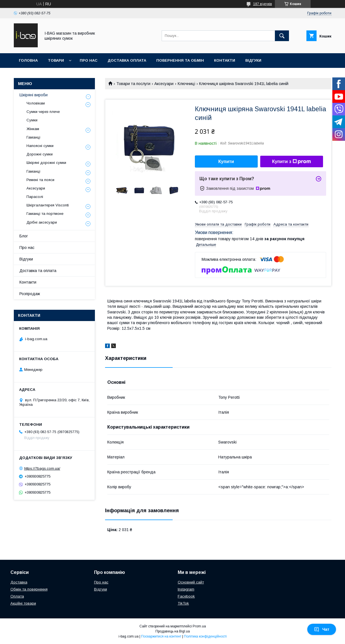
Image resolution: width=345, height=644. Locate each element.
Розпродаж (30, 294)
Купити (226, 161)
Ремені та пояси (40, 180)
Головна (28, 60)
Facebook (186, 596)
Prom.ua (199, 626)
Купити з (291, 162)
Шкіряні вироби (34, 95)
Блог (24, 236)
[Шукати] (282, 36)
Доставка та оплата (38, 271)
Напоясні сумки (40, 146)
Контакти (225, 60)
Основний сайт (191, 582)
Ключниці (186, 84)
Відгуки (253, 60)
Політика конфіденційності (205, 636)
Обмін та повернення (29, 589)
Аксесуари (164, 84)
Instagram (186, 589)
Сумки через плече (43, 112)
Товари (56, 60)
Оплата (17, 596)
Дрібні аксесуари (42, 222)
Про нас (89, 60)
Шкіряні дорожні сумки (46, 163)
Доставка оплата (127, 60)
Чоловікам (36, 103)
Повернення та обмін (180, 60)
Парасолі (35, 197)
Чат (322, 629)
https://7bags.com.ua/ (42, 468)
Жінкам (33, 129)
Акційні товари (23, 603)
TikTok (183, 603)
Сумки (32, 120)
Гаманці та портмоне (45, 214)
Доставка (19, 582)
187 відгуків (263, 4)
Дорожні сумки (40, 154)
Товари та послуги (133, 84)
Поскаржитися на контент (161, 636)
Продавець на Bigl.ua (173, 631)
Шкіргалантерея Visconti (48, 205)
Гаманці (33, 137)
